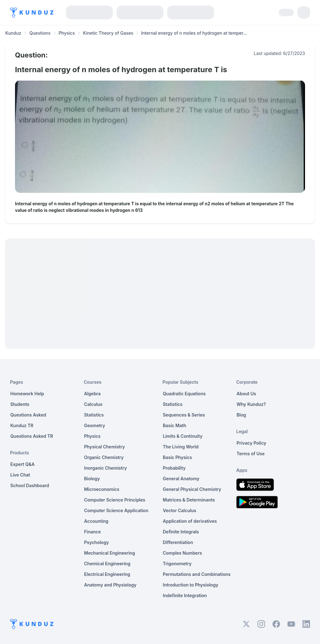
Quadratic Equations (184, 394)
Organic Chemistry (104, 457)
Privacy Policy (251, 443)
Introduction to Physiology (190, 585)
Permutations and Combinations (197, 574)
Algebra (92, 394)
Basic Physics (177, 457)
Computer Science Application (116, 510)
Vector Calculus (180, 510)
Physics (67, 33)
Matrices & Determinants (189, 500)
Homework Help (27, 394)
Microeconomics (102, 489)
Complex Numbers (182, 553)
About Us (246, 394)
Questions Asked (28, 415)
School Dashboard (30, 485)
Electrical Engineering (107, 574)
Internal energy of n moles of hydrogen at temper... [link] (194, 33)
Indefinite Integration (185, 595)
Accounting (96, 521)
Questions (40, 33)
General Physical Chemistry (192, 489)
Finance (92, 532)
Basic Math (175, 425)
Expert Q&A (22, 464)
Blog (241, 415)
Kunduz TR (22, 425)
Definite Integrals (181, 532)
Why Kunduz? (251, 404)
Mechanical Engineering (110, 553)
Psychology (96, 542)
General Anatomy (181, 479)
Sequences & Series (184, 415)
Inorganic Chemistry (105, 468)
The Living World (181, 447)
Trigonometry (177, 564)
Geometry (95, 425)
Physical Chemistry (105, 447)
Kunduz (13, 33)
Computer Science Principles (115, 500)
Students (20, 404)
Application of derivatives (190, 521)
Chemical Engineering (107, 564)
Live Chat (20, 475)
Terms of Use (251, 454)
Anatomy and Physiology (110, 585)
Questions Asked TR (32, 436)
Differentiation (178, 542)
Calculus (93, 404)
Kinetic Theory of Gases (108, 33)
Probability (174, 468)
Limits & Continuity (183, 436)
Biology (92, 479)
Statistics (94, 415)
